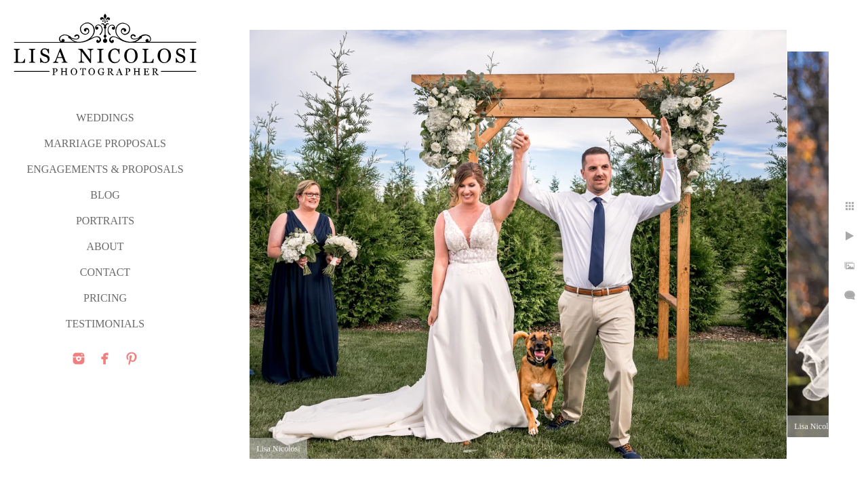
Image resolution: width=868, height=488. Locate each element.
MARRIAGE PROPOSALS (105, 143)
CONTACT (105, 272)
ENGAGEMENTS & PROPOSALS (105, 169)
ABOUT (105, 246)
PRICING (105, 298)
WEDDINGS (105, 118)
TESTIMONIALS (105, 324)
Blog (105, 195)
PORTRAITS (105, 221)
